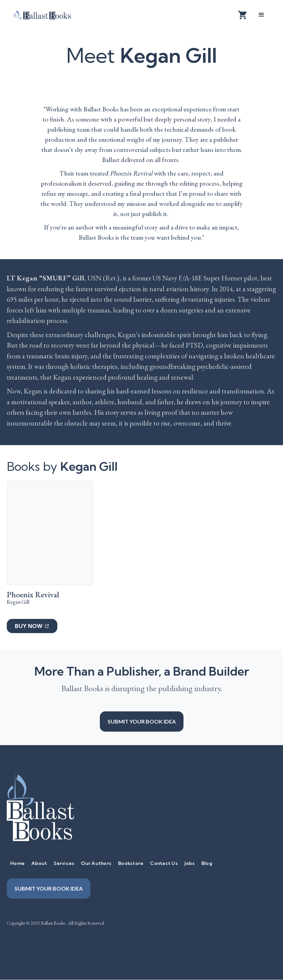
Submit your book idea (142, 721)
